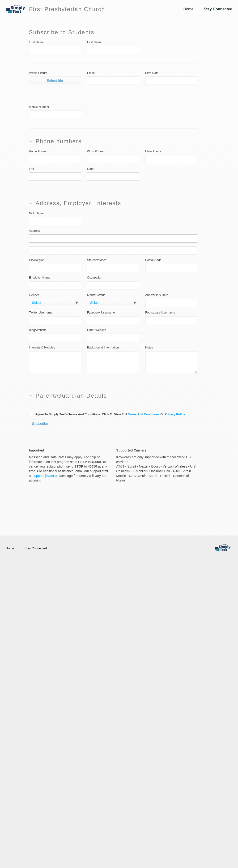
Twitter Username (41, 313)
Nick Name (36, 213)
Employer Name (40, 278)
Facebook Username (101, 313)
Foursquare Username (160, 313)
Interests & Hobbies (42, 348)
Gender (34, 295)
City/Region (37, 260)
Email (91, 73)
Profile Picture (38, 73)
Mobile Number (39, 107)
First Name (36, 42)
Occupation (95, 278)
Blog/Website (38, 330)
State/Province (97, 260)
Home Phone (38, 151)
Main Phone (153, 151)
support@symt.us (45, 476)
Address (34, 231)
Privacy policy (175, 414)
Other (91, 169)
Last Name (94, 42)
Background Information (103, 348)
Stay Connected (218, 9)
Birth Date (152, 73)
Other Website (97, 330)
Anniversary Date (157, 295)
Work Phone (95, 151)
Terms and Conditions (144, 414)
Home (189, 9)
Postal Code (153, 260)
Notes (149, 348)
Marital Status (96, 295)
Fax (32, 169)
